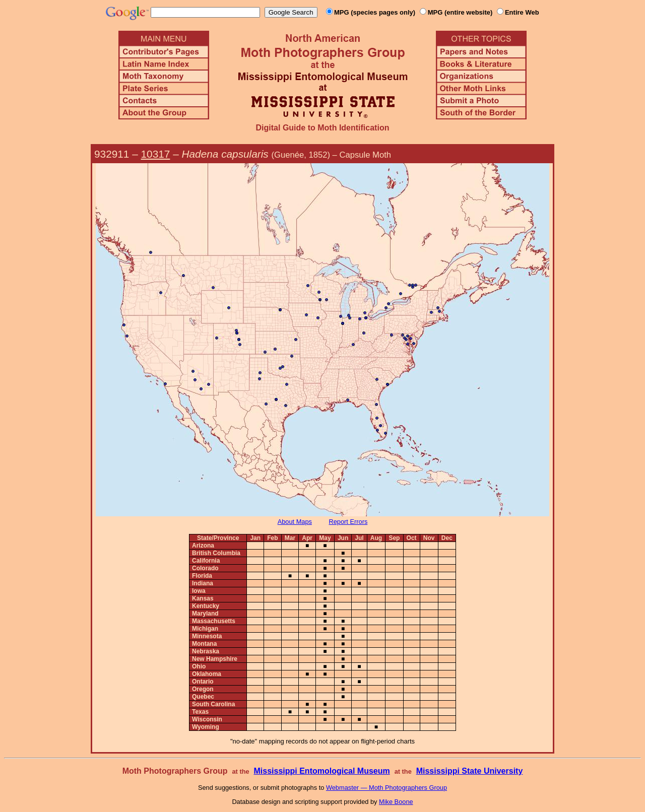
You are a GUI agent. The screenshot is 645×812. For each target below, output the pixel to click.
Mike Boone (396, 802)
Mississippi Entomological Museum (321, 771)
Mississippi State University (470, 771)
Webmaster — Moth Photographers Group (386, 788)
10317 (156, 154)
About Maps (295, 522)
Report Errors (348, 522)
